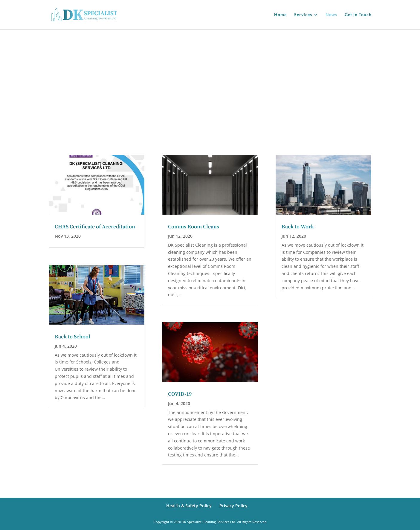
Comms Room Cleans (194, 227)
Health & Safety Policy (189, 506)
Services (303, 15)
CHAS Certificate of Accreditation (95, 227)
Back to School (72, 337)
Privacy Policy (233, 506)
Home (280, 15)
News (331, 15)
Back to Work (298, 227)
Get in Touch (358, 15)
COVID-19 (180, 394)
